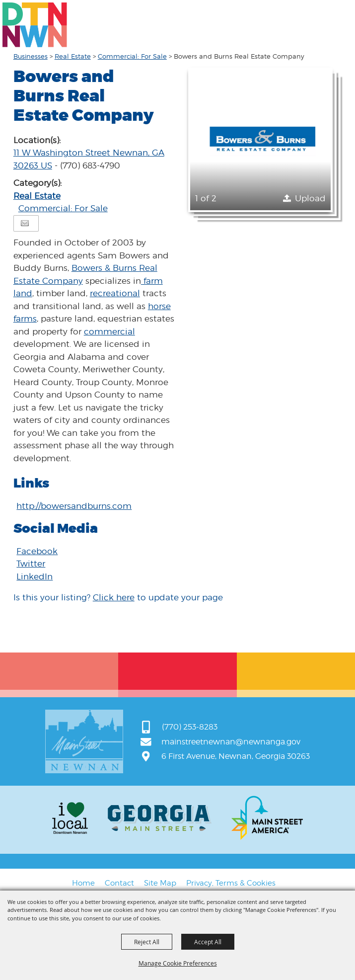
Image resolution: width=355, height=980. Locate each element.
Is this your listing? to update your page (118, 597)
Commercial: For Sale (132, 56)
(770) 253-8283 (190, 727)
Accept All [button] (208, 942)
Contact (119, 883)
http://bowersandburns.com (74, 506)
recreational (115, 293)
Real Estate (73, 56)
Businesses (31, 56)
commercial (109, 331)
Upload (310, 198)
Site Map (160, 883)
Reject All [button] (147, 942)
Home (83, 883)
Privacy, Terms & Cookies (231, 883)
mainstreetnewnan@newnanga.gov (231, 742)
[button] (260, 140)
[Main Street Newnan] (35, 25)
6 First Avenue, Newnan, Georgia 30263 (236, 756)
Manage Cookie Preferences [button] (178, 963)
